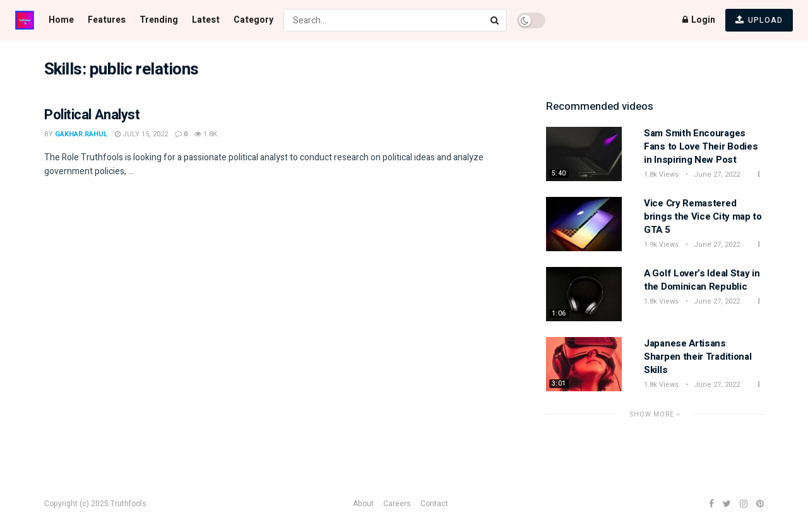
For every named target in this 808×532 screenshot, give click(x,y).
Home (61, 20)
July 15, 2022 (141, 134)
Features (107, 20)
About (363, 504)
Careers (397, 504)
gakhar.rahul (81, 134)
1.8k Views (661, 174)
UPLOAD (759, 20)
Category (253, 20)
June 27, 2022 (716, 174)
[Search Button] (496, 20)
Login (699, 20)
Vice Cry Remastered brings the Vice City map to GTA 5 (703, 216)
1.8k (206, 134)
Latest (206, 20)
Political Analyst (92, 115)
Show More (655, 414)
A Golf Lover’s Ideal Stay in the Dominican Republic (702, 280)
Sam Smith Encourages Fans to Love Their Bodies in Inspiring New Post (701, 146)
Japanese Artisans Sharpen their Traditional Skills (698, 357)
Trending (159, 20)
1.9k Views (661, 245)
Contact (434, 504)
